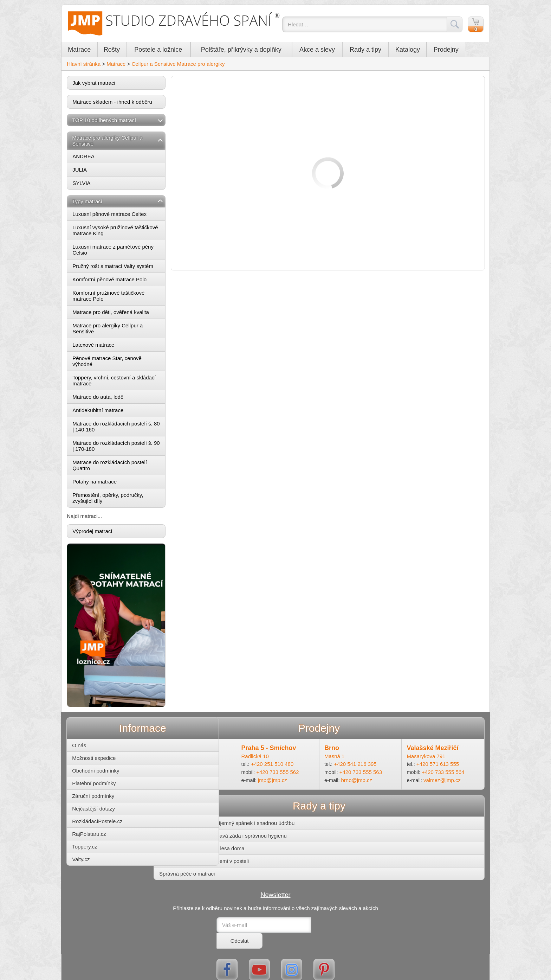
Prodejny (458, 51)
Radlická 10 (270, 750)
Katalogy (420, 51)
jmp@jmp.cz (288, 773)
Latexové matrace (106, 347)
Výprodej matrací (105, 533)
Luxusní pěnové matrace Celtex (122, 216)
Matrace (92, 51)
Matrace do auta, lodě (110, 399)
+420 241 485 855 (214, 758)
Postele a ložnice (170, 51)
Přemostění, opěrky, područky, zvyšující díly (120, 500)
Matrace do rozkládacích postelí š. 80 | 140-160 (125, 428)
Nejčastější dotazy (106, 802)
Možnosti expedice (106, 751)
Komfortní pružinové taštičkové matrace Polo (121, 297)
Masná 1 (340, 750)
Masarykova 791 (423, 750)
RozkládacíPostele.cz (110, 815)
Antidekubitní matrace (110, 412)
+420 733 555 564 (440, 765)
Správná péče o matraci (211, 867)
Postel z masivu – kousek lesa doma (226, 842)
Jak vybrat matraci (106, 85)
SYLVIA (94, 185)
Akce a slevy (329, 51)
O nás (92, 739)
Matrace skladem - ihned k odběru (125, 104)
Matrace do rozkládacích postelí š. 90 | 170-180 (125, 448)
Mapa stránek (293, 977)
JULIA (92, 171)
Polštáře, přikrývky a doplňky (254, 51)
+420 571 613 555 (435, 758)
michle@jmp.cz (218, 773)
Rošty (124, 51)
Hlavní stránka (96, 66)
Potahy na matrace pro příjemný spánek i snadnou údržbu (251, 816)
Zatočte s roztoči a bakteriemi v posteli (228, 854)
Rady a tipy (378, 51)
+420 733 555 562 (293, 765)
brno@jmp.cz (363, 773)
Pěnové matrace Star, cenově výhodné (119, 363)
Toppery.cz (97, 840)
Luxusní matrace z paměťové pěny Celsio (125, 251)
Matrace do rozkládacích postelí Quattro (122, 467)
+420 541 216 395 (361, 758)
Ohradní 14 (196, 750)
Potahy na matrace (107, 483)
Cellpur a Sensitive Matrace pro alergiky (190, 66)
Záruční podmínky (106, 789)
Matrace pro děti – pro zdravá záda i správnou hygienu (247, 829)
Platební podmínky (106, 777)
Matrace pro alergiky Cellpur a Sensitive (120, 330)
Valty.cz (93, 853)
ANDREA (96, 158)
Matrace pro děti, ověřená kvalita (123, 314)
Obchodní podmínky (108, 764)
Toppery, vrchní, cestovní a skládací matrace (116, 382)
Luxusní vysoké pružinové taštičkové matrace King (115, 232)
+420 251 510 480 (287, 758)
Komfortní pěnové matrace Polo (122, 281)
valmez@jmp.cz (440, 773)
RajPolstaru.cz (102, 827)
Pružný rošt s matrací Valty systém (125, 268)
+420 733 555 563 (367, 765)
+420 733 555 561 (220, 765)
